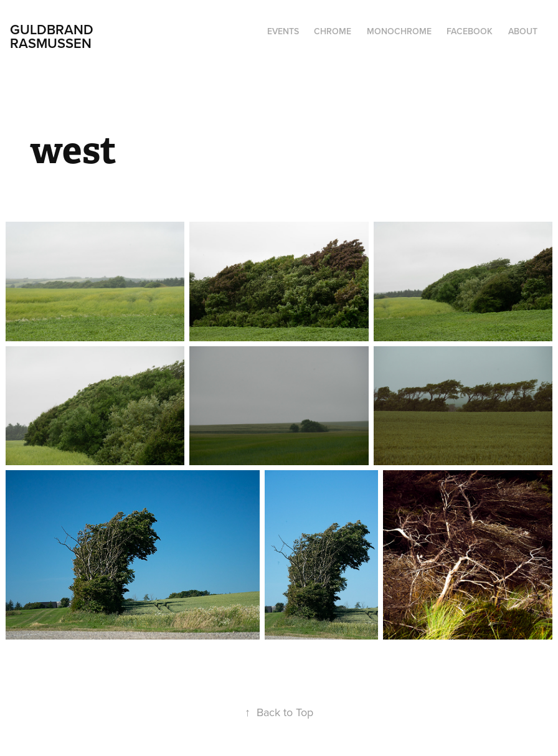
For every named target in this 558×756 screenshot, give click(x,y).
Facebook (470, 31)
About (523, 31)
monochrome (399, 31)
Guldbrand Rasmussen (54, 36)
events (283, 31)
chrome (333, 31)
